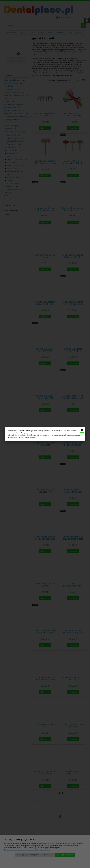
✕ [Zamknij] (82, 430)
